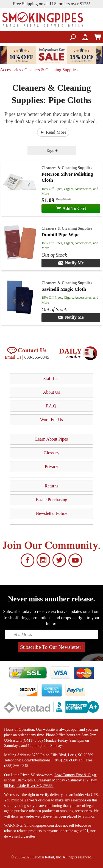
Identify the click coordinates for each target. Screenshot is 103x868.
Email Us (13, 357)
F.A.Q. (51, 406)
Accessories (10, 70)
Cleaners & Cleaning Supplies (51, 70)
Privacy (51, 466)
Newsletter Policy (51, 513)
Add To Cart (71, 208)
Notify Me (71, 263)
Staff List (52, 379)
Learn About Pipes (51, 439)
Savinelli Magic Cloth (64, 289)
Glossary (51, 453)
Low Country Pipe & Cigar (75, 775)
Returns (52, 486)
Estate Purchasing (51, 500)
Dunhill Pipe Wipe (60, 235)
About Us (52, 392)
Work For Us (51, 420)
